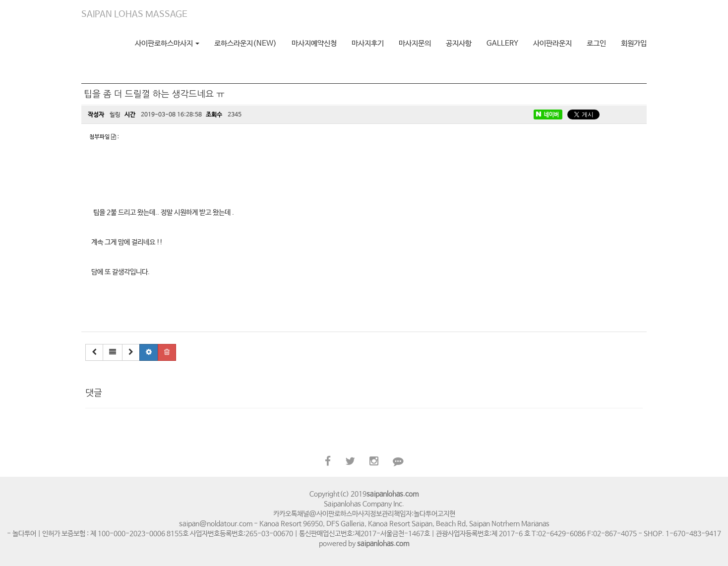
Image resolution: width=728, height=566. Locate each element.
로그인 (596, 43)
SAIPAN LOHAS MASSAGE (134, 14)
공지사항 (459, 43)
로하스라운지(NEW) (245, 43)
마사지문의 (415, 43)
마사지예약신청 (314, 43)
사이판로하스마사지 (167, 43)
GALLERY (502, 43)
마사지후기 (368, 43)
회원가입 (634, 43)
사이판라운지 (552, 43)
